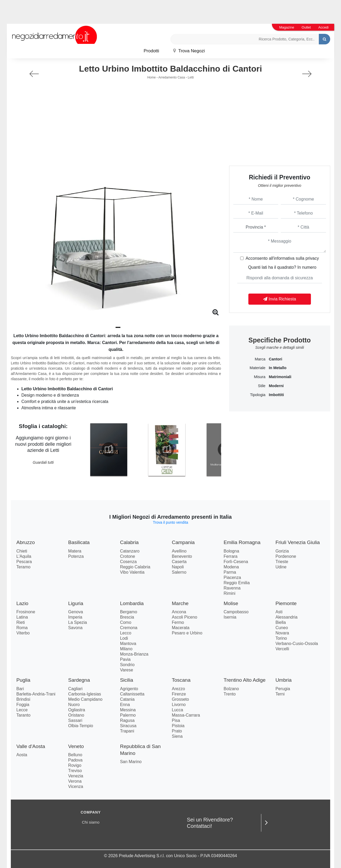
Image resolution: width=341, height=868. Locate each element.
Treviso (75, 771)
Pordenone (286, 556)
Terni (280, 694)
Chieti (22, 551)
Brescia (127, 617)
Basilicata (79, 542)
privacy (312, 258)
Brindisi (23, 699)
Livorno (179, 705)
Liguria (76, 603)
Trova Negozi (189, 51)
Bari (20, 689)
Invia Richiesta (280, 299)
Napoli (178, 567)
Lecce (22, 710)
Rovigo (75, 765)
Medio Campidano (85, 699)
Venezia (76, 776)
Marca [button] (260, 359)
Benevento (182, 556)
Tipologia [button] (258, 395)
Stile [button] (262, 386)
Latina (22, 617)
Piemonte (286, 603)
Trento (230, 694)
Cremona (129, 628)
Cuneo (282, 628)
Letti (191, 77)
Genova (75, 612)
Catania (127, 699)
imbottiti (276, 395)
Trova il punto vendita (170, 522)
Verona (75, 781)
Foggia (23, 705)
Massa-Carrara (186, 715)
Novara (282, 633)
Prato (177, 731)
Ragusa (127, 720)
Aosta (22, 755)
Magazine (287, 27)
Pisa (176, 720)
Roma (22, 628)
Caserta (179, 562)
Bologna (231, 551)
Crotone (128, 556)
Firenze (179, 694)
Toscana (181, 680)
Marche (180, 603)
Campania (183, 542)
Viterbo (23, 633)
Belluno (75, 755)
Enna (125, 705)
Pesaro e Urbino (187, 633)
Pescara (24, 562)
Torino (281, 638)
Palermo (128, 715)
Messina (128, 710)
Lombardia (132, 603)
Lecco (126, 633)
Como (126, 622)
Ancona (179, 612)
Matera (75, 551)
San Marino (131, 762)
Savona (75, 628)
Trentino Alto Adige (245, 680)
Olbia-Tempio (80, 726)
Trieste (282, 562)
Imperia (75, 617)
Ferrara (230, 556)
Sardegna (79, 680)
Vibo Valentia (132, 572)
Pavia (125, 659)
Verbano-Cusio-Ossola (297, 644)
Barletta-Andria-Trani (36, 694)
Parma (230, 572)
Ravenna (232, 588)
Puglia (23, 680)
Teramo (23, 567)
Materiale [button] (258, 368)
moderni (276, 386)
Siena (177, 736)
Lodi (124, 638)
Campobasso (236, 612)
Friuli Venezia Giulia (298, 542)
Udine (281, 567)
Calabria (129, 542)
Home (151, 77)
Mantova (128, 644)
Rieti (21, 622)
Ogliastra (77, 710)
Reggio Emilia (237, 583)
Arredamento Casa (172, 77)
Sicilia (127, 680)
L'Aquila (24, 556)
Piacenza (232, 577)
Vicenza (76, 786)
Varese (127, 670)
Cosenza (128, 562)
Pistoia (178, 726)
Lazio (22, 603)
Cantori (275, 359)
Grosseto (180, 699)
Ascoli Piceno (184, 617)
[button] (118, 327)
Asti (279, 612)
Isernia (230, 617)
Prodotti (151, 51)
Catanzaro (130, 551)
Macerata (181, 628)
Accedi (323, 27)
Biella (281, 622)
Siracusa (128, 726)
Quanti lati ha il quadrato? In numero (282, 267)
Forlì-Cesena (236, 562)
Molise (231, 603)
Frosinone (26, 612)
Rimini (229, 593)
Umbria (284, 680)
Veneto (76, 746)
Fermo (178, 622)
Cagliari (75, 689)
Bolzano (231, 689)
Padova (75, 760)
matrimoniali (280, 377)
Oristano (76, 715)
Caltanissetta (132, 694)
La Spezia (77, 622)
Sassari (75, 720)
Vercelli (282, 649)
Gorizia (282, 551)
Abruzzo (26, 542)
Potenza (76, 556)
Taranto (23, 715)
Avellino (179, 551)
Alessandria (287, 617)
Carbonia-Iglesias (85, 694)
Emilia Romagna (242, 542)
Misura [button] (260, 377)
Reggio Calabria (135, 567)
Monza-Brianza (134, 654)
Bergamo (129, 612)
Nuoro (74, 705)
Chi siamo (91, 822)
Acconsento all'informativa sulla (282, 258)
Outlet (306, 27)
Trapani (127, 731)
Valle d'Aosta (31, 746)
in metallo (278, 368)
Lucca (177, 710)
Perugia (283, 689)
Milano (126, 649)
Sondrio (127, 665)
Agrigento (129, 689)
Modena (231, 567)
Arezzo (178, 689)
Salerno (179, 572)
